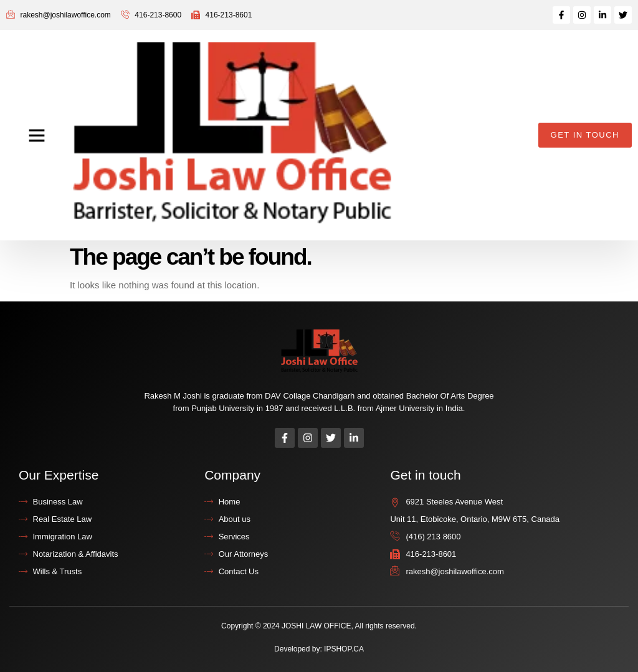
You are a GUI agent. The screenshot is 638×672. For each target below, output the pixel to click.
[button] (37, 135)
